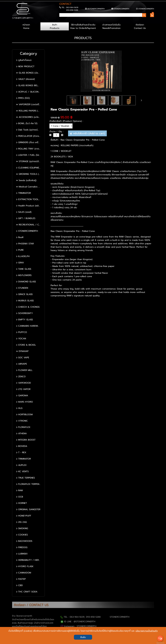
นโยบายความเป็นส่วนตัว (147, 631)
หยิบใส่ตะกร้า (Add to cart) (87, 133)
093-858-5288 (72, 10)
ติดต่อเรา (140, 26)
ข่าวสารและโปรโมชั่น (111, 26)
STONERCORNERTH (121, 9)
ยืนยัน (83, 637)
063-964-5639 (72, 7)
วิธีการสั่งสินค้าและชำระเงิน (83, 26)
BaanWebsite (160, 643)
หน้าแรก (26, 26)
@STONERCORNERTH (96, 9)
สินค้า (55, 26)
